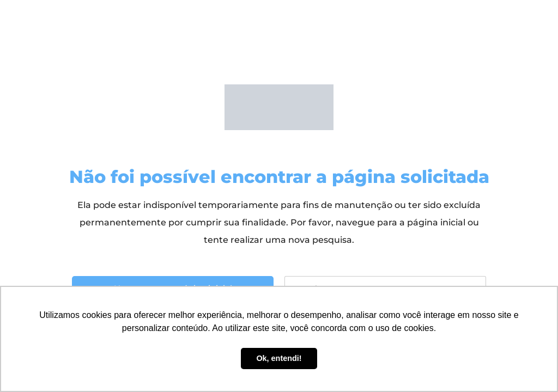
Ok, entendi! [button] (279, 358)
